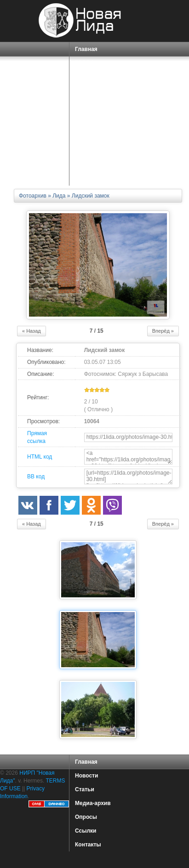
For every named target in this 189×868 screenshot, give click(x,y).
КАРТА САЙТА (94, 165)
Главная (86, 49)
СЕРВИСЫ (90, 110)
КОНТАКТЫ (90, 179)
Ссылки (86, 831)
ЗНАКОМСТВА (94, 137)
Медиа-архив (93, 803)
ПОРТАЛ (88, 96)
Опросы (86, 817)
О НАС (85, 124)
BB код (36, 477)
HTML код (40, 457)
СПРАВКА (89, 82)
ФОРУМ (85, 151)
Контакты (88, 845)
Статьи (85, 789)
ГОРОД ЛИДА (92, 66)
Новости (86, 776)
